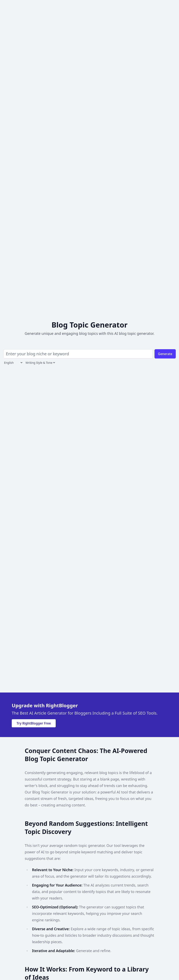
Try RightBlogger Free (34, 723)
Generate (165, 354)
